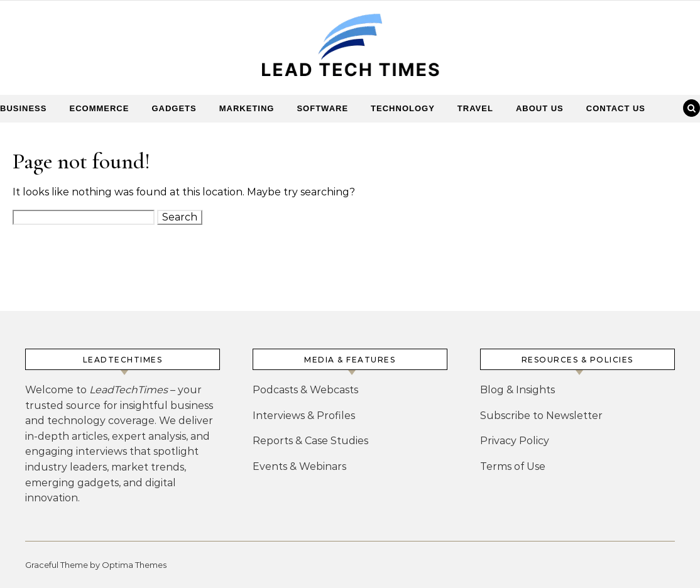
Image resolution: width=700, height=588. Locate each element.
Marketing (247, 108)
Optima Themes (134, 565)
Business (23, 108)
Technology (403, 108)
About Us (540, 108)
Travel (475, 108)
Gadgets (174, 108)
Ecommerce (99, 108)
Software (322, 108)
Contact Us (616, 108)
